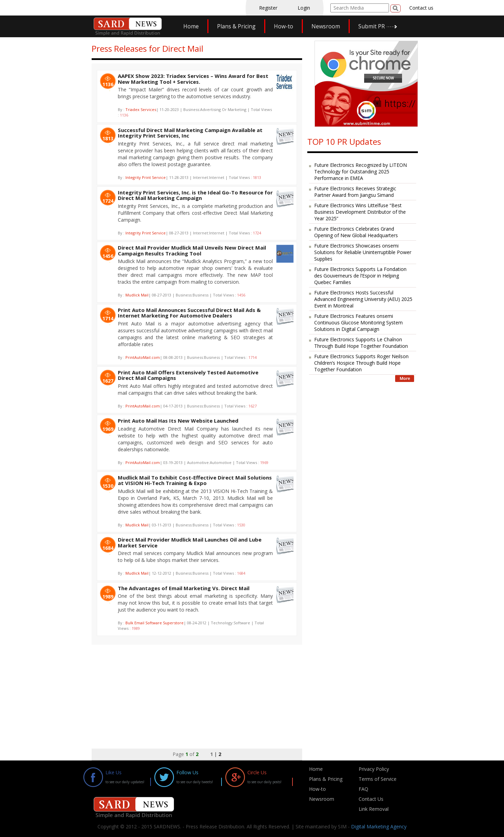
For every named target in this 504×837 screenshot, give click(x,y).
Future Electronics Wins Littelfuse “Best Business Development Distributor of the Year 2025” (360, 212)
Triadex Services (141, 109)
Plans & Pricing (236, 26)
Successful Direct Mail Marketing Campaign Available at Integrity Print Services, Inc (190, 133)
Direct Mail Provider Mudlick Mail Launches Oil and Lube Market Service (190, 542)
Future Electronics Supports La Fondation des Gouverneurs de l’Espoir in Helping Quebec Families (360, 276)
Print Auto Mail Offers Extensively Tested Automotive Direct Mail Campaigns (188, 375)
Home (191, 26)
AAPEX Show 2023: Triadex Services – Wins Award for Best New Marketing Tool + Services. (193, 79)
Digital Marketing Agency (379, 826)
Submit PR (372, 26)
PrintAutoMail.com (143, 357)
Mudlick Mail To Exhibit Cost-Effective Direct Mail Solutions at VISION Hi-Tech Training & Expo (195, 480)
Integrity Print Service (146, 177)
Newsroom (326, 26)
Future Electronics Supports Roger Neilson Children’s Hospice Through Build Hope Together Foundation (361, 363)
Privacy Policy (374, 769)
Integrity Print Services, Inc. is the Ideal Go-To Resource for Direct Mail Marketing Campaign (195, 195)
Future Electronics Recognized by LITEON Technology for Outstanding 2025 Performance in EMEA (361, 172)
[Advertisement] (197, 693)
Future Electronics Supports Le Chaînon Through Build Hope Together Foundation (361, 343)
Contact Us (371, 799)
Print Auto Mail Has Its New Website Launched (178, 421)
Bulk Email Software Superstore (155, 623)
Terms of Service (378, 779)
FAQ (363, 789)
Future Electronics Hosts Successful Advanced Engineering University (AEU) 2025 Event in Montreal (363, 299)
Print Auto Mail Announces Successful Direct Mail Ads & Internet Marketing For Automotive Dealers (189, 313)
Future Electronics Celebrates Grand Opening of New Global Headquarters (356, 232)
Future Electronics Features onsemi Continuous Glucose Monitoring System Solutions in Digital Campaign (358, 322)
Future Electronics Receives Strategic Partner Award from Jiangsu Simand (355, 192)
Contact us (421, 8)
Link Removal (374, 809)
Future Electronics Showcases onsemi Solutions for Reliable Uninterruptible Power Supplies (363, 252)
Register (268, 8)
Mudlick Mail (137, 295)
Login (304, 8)
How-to (284, 26)
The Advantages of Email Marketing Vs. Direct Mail (184, 588)
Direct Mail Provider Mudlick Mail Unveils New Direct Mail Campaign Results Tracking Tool (192, 250)
